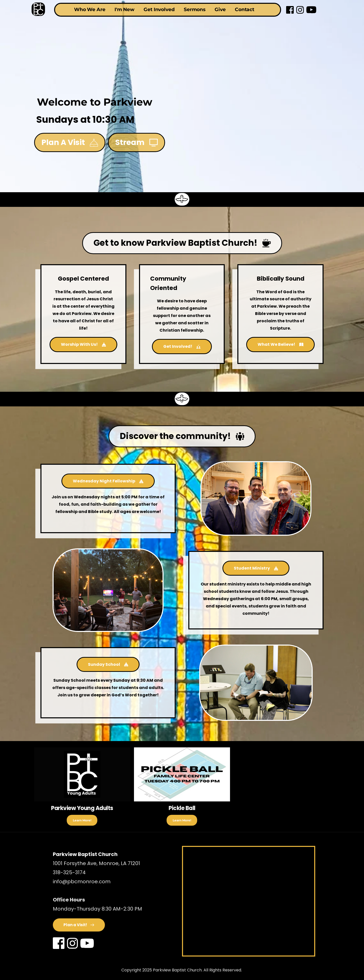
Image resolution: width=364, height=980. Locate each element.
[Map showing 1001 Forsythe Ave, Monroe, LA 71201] (249, 901)
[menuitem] (87, 10)
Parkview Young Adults (82, 808)
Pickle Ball (182, 808)
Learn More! (82, 820)
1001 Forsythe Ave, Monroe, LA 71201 (97, 863)
